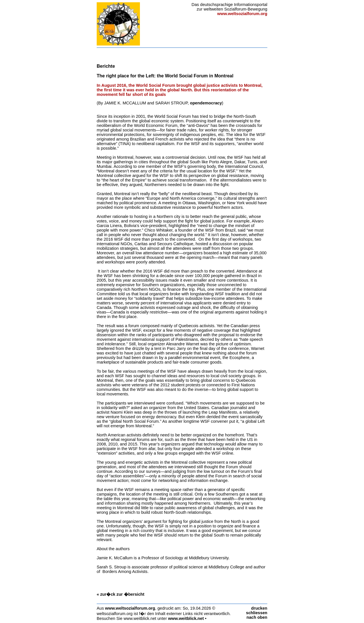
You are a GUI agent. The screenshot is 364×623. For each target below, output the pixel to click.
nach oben (257, 617)
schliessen (257, 613)
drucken (259, 608)
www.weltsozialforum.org (130, 608)
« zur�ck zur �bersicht (121, 594)
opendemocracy (206, 103)
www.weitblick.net (186, 618)
